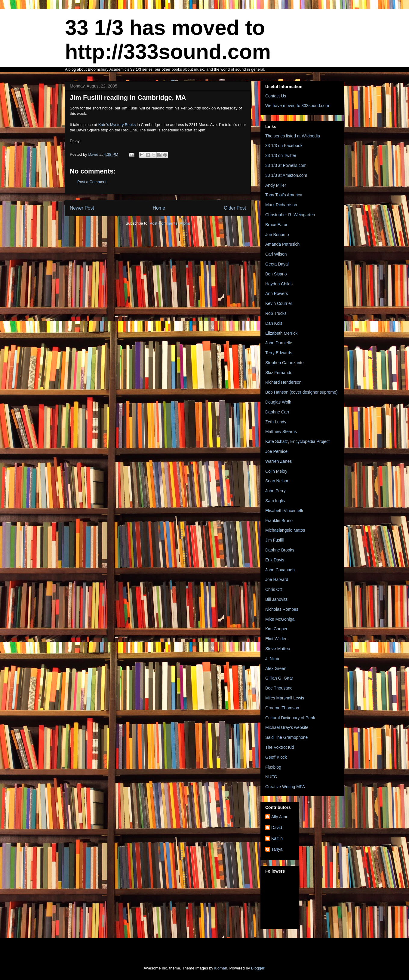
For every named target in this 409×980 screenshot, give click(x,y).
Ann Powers (277, 293)
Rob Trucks (276, 313)
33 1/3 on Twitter (281, 155)
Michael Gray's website (287, 727)
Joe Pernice (276, 451)
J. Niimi (272, 659)
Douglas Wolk (278, 402)
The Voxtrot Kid (280, 747)
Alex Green (276, 668)
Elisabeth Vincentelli (284, 511)
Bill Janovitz (276, 599)
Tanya (277, 849)
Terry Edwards (279, 353)
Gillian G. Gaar (279, 678)
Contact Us (276, 96)
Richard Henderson (283, 382)
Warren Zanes (278, 461)
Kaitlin (277, 838)
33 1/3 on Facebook (284, 146)
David (277, 828)
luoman (221, 968)
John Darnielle (279, 343)
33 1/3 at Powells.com (286, 165)
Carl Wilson (276, 254)
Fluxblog (273, 767)
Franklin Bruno (279, 521)
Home (159, 208)
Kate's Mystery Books (118, 125)
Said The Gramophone (286, 737)
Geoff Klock (276, 757)
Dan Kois (274, 323)
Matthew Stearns (281, 432)
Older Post (235, 208)
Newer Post (82, 208)
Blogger (258, 968)
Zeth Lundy (276, 422)
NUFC (271, 777)
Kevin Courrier (279, 303)
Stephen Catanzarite (284, 363)
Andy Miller (276, 185)
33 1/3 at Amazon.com (286, 175)
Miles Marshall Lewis (285, 698)
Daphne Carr (277, 412)
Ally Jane (280, 817)
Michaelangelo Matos (285, 530)
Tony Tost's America (284, 195)
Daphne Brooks (280, 550)
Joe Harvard (277, 579)
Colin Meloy (276, 471)
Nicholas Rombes (282, 609)
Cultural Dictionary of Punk (290, 718)
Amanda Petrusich (282, 244)
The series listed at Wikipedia (293, 136)
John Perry (275, 491)
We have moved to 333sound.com (297, 106)
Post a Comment (92, 182)
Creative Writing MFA (285, 787)
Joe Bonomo (277, 235)
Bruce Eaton (277, 225)
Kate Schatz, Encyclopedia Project (297, 441)
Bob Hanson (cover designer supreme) (301, 392)
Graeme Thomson (282, 708)
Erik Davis (275, 560)
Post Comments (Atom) (170, 223)
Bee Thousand (279, 688)
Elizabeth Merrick (281, 333)
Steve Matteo (278, 649)
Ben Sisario (276, 274)
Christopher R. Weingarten (290, 215)
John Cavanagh (280, 570)
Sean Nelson (277, 481)
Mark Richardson (281, 205)
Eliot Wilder (276, 639)
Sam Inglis (275, 501)
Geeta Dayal (277, 264)
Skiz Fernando (279, 373)
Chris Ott (274, 589)
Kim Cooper (276, 629)
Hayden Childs (279, 284)
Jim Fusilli (274, 540)
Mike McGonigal (280, 619)
